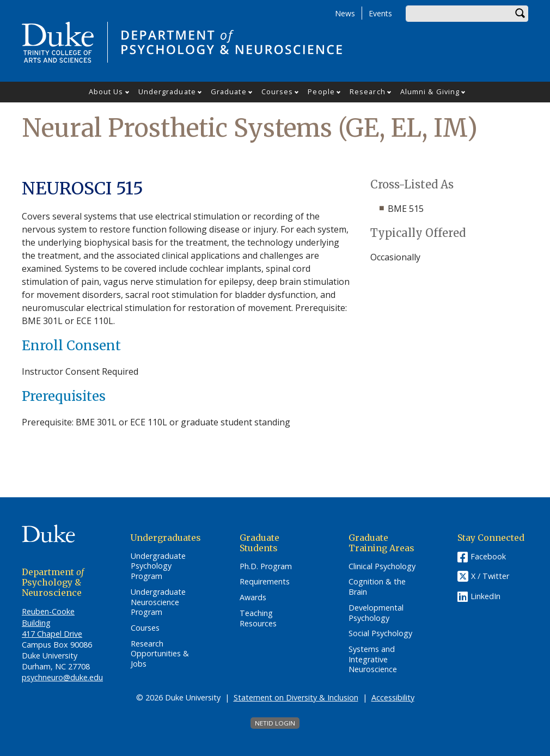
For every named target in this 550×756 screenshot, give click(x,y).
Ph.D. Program (266, 566)
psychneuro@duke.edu (62, 677)
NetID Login (275, 723)
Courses (277, 92)
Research (368, 92)
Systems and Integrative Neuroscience (373, 659)
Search (520, 14)
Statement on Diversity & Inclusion (296, 697)
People (321, 92)
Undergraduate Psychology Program (158, 566)
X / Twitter (490, 576)
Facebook (488, 556)
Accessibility (393, 697)
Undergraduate (167, 92)
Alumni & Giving (430, 92)
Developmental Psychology (376, 613)
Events (380, 13)
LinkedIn (485, 596)
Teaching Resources (258, 618)
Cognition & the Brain (377, 587)
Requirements (265, 582)
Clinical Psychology (382, 566)
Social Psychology (380, 633)
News (345, 13)
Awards (253, 598)
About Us (106, 92)
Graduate (229, 92)
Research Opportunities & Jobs (160, 654)
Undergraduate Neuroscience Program (158, 602)
